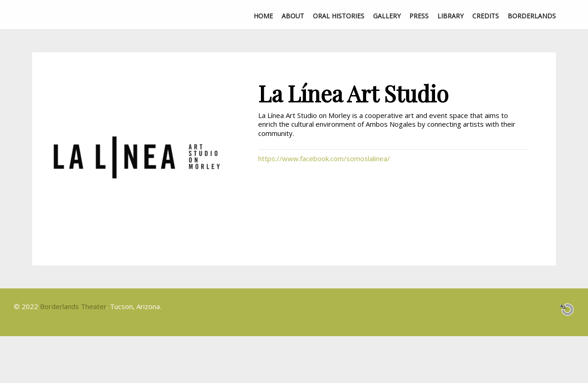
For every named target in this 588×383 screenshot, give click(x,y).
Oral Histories (339, 16)
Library (450, 16)
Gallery (387, 16)
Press (419, 16)
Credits (486, 16)
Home (263, 16)
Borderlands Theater (73, 306)
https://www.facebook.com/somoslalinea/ (324, 158)
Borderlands (532, 16)
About (293, 16)
